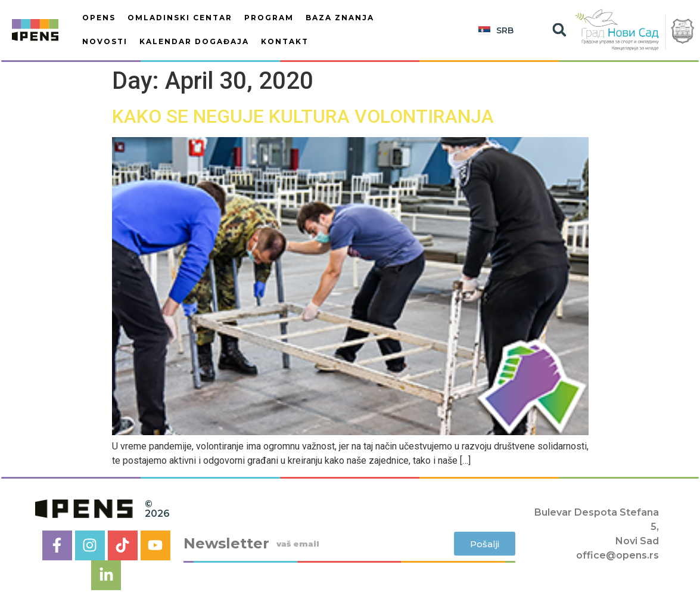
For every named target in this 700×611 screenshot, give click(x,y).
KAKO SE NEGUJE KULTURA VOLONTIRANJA (303, 116)
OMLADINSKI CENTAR (180, 18)
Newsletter (226, 544)
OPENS (99, 18)
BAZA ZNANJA (340, 18)
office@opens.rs (617, 555)
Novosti (105, 41)
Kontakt (285, 41)
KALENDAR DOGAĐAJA (194, 41)
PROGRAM (269, 18)
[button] (559, 30)
